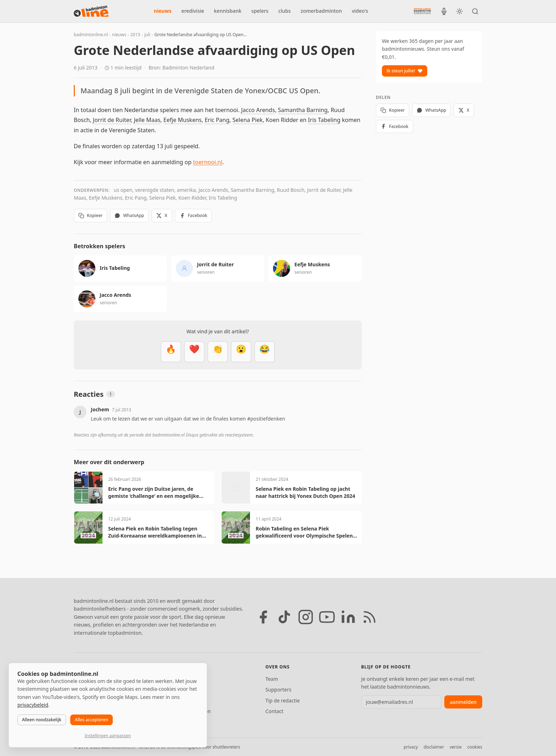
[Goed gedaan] (218, 352)
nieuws (163, 11)
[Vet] (171, 352)
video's (360, 11)
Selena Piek (248, 120)
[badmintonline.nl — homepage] (91, 11)
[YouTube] (327, 617)
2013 (135, 35)
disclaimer (434, 747)
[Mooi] (194, 352)
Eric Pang (217, 120)
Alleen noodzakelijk (42, 720)
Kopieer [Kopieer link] (90, 215)
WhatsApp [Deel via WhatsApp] (129, 215)
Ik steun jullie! (405, 71)
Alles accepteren (91, 720)
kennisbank (228, 11)
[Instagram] (306, 617)
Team (272, 679)
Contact (274, 711)
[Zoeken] (475, 11)
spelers (260, 11)
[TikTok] (284, 617)
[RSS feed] (369, 617)
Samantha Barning (303, 110)
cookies (475, 747)
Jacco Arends (258, 110)
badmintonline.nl (91, 35)
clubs (285, 11)
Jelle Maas (147, 120)
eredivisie (193, 11)
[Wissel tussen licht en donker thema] (460, 11)
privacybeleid (33, 705)
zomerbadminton (321, 11)
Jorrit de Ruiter (112, 120)
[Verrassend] (241, 352)
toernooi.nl (208, 162)
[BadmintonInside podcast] (444, 11)
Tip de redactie (282, 701)
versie (455, 747)
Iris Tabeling (324, 120)
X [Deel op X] (162, 215)
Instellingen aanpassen (108, 736)
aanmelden (463, 702)
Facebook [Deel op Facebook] (193, 215)
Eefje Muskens (183, 120)
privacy (411, 747)
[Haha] (265, 352)
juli (147, 35)
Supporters (278, 690)
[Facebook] (263, 617)
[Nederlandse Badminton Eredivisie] (422, 11)
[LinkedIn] (348, 617)
